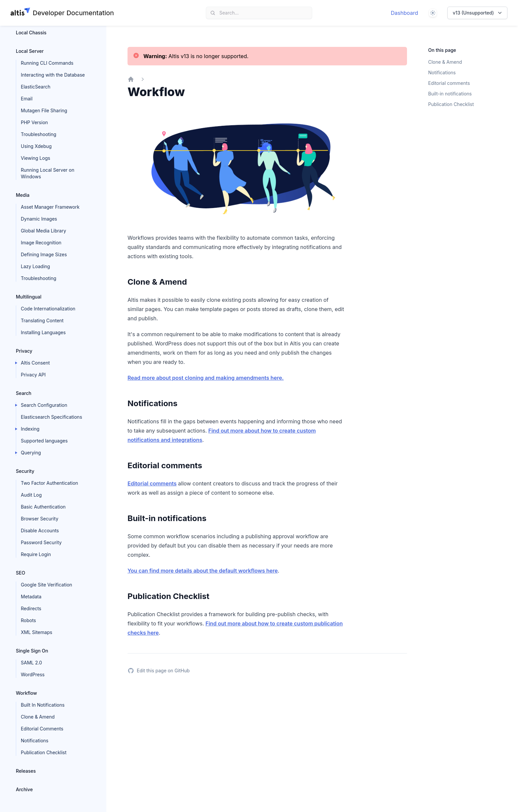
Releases (26, 771)
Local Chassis (31, 33)
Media (23, 195)
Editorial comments (152, 483)
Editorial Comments (42, 729)
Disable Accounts (40, 530)
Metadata (31, 597)
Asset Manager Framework (50, 207)
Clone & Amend (38, 717)
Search (24, 393)
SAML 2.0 (31, 663)
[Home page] (62, 13)
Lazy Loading (35, 266)
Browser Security (40, 519)
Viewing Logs (36, 158)
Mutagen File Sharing (44, 110)
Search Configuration (44, 405)
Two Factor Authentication (49, 483)
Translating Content (42, 320)
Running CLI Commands (47, 63)
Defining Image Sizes (44, 254)
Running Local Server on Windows (48, 173)
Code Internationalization (48, 309)
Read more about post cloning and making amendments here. (206, 378)
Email (27, 99)
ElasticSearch (36, 87)
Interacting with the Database (53, 75)
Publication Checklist (44, 752)
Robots (28, 620)
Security (25, 471)
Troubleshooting (38, 134)
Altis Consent (35, 363)
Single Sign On (32, 651)
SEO (20, 573)
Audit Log (31, 495)
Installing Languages (43, 332)
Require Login (36, 554)
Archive (24, 789)
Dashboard (405, 13)
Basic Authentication (43, 507)
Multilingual (29, 297)
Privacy (24, 351)
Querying (31, 453)
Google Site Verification (46, 585)
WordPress (33, 674)
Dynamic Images (39, 219)
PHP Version (34, 122)
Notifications (35, 741)
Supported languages (44, 441)
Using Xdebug (36, 146)
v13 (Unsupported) (478, 13)
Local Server (30, 51)
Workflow (26, 693)
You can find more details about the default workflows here (203, 571)
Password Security (41, 542)
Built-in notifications (450, 94)
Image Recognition (41, 243)
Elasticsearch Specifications (52, 417)
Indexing (30, 429)
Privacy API (33, 375)
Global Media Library (43, 231)
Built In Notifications (43, 705)
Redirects (31, 608)
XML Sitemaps (37, 632)
